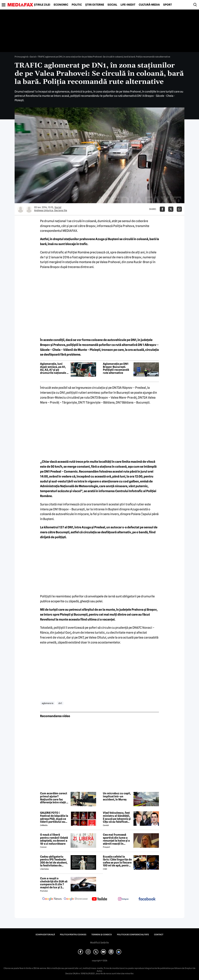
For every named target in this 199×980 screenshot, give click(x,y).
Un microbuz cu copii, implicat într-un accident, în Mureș (117, 796)
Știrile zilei (42, 5)
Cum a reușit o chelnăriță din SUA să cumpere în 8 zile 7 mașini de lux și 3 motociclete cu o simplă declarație (54, 883)
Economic (61, 5)
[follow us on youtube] (99, 899)
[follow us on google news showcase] (76, 899)
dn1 (60, 703)
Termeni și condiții (102, 935)
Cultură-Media (149, 5)
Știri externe (95, 5)
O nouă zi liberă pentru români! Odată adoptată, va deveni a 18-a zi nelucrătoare (54, 839)
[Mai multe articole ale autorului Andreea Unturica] (21, 209)
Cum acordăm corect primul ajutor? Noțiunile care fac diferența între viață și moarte (54, 798)
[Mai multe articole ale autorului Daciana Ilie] (29, 209)
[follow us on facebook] (147, 899)
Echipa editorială (45, 935)
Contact (159, 935)
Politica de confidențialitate (133, 935)
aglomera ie (48, 703)
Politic (77, 5)
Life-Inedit (128, 5)
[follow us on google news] (52, 899)
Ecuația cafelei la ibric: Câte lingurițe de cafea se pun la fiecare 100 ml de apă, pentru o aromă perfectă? (117, 861)
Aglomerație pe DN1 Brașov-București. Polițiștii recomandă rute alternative (116, 368)
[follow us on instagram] (123, 899)
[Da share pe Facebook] (162, 209)
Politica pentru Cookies (73, 935)
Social (112, 5)
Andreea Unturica (44, 210)
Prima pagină (21, 57)
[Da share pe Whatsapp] (179, 209)
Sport (168, 5)
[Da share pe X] (171, 209)
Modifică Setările (99, 943)
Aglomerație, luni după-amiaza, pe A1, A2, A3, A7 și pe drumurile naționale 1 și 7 (54, 368)
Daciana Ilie (61, 210)
